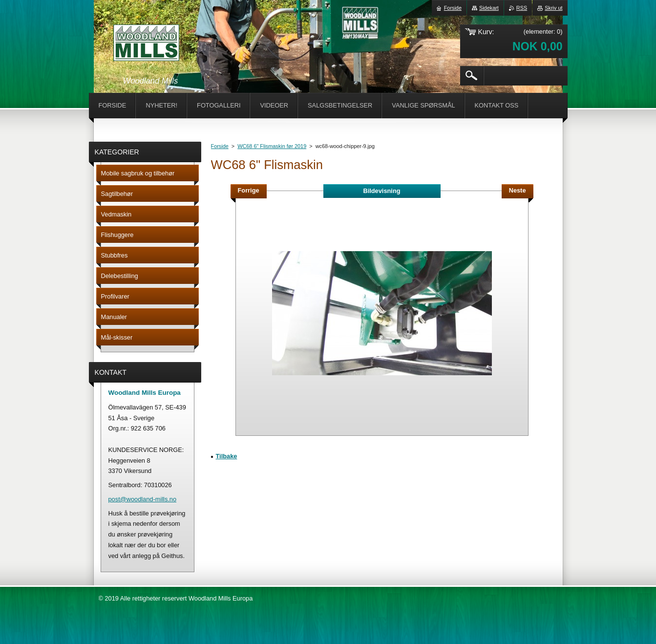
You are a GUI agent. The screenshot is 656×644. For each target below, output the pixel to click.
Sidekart (489, 8)
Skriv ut (553, 8)
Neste (518, 190)
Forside (220, 146)
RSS (522, 8)
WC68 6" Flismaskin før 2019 (272, 146)
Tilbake (227, 456)
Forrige (249, 190)
